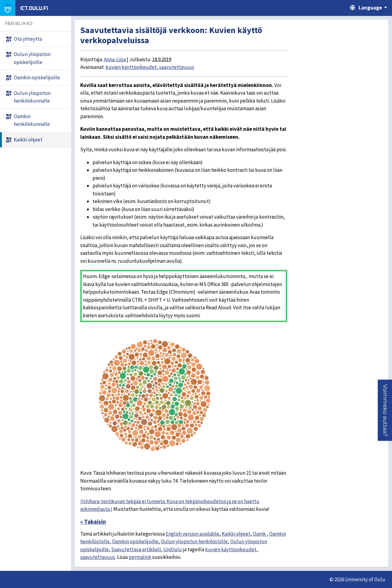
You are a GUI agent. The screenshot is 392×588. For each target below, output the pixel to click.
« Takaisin (93, 522)
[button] (385, 410)
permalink (140, 557)
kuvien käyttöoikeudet (131, 67)
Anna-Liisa (115, 59)
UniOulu (173, 549)
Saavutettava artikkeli (136, 549)
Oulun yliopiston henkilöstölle (194, 541)
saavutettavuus (177, 67)
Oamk (260, 534)
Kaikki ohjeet (236, 534)
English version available (192, 534)
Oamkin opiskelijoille (135, 541)
